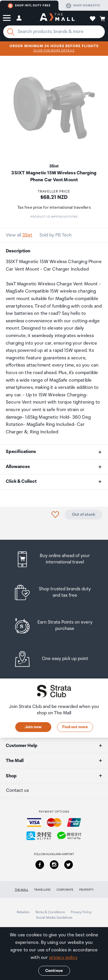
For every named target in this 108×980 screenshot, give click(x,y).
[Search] (11, 32)
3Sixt (27, 235)
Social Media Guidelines (54, 918)
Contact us (17, 791)
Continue (54, 971)
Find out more (75, 727)
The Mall (21, 890)
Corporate (65, 890)
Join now (33, 727)
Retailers (23, 912)
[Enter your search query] (54, 32)
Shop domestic (83, 6)
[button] (7, 18)
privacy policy (63, 958)
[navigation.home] (57, 18)
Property (86, 890)
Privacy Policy (81, 912)
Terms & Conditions (50, 912)
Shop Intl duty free (29, 6)
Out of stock (84, 515)
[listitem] (54, 559)
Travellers (42, 890)
